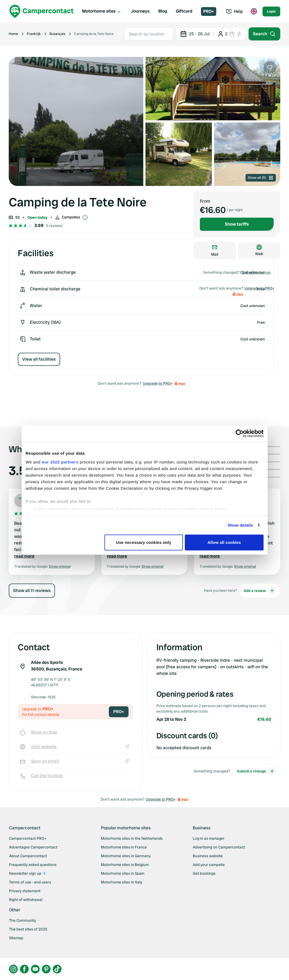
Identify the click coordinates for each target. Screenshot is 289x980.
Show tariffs (237, 224)
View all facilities (39, 359)
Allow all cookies (224, 542)
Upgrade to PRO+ (158, 383)
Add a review (260, 591)
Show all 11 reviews (32, 590)
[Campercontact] (42, 11)
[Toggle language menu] (254, 11)
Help (234, 11)
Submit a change (256, 272)
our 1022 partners (60, 462)
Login (271, 11)
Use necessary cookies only (144, 542)
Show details (240, 525)
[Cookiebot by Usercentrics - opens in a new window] (240, 433)
